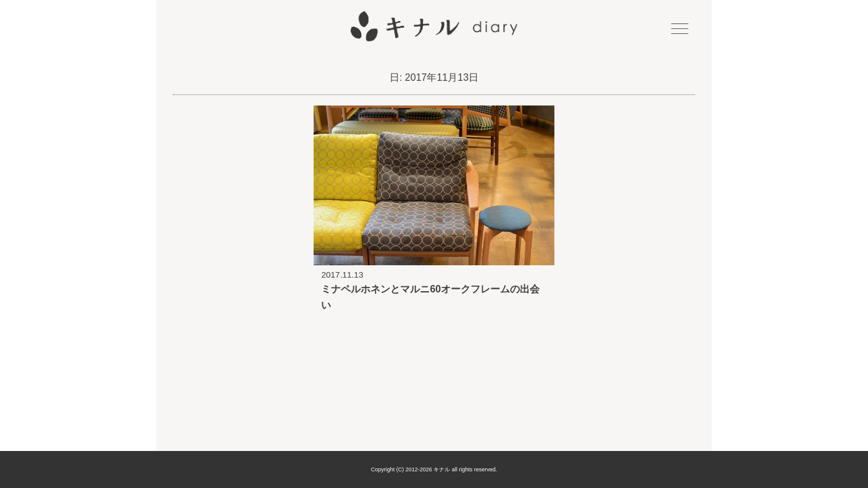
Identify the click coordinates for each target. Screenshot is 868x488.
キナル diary (434, 27)
